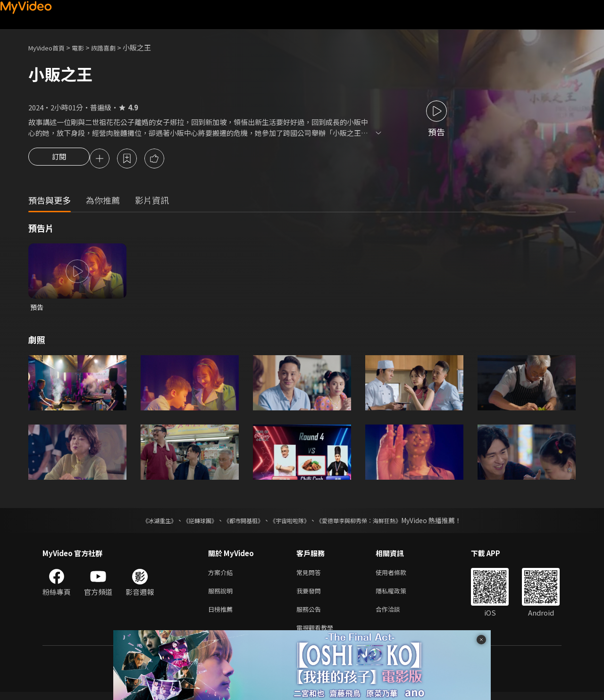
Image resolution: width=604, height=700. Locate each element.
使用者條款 (399, 575)
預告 (37, 309)
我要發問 (310, 595)
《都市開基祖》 (239, 523)
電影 (85, 47)
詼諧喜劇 (114, 47)
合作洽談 (395, 615)
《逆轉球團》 (189, 523)
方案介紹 (222, 575)
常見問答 (310, 575)
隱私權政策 (399, 595)
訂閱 (59, 159)
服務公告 (310, 615)
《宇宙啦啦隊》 (292, 523)
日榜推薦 (222, 615)
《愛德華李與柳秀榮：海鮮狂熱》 (371, 523)
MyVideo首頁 (50, 47)
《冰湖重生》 (143, 523)
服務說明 (222, 595)
